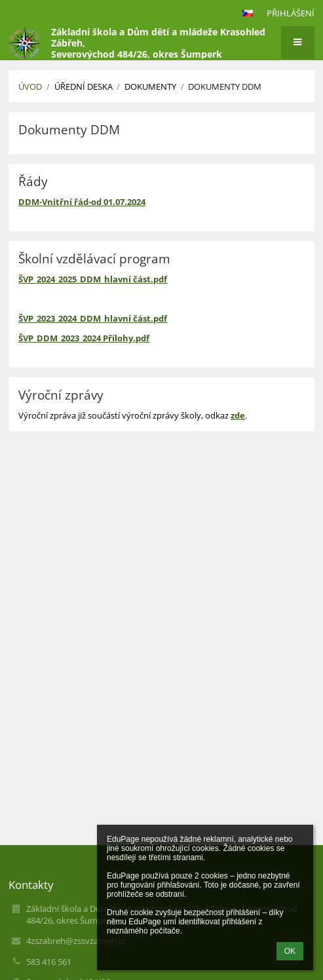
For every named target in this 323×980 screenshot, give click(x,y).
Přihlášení (291, 13)
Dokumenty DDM (225, 86)
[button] (248, 13)
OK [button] (290, 951)
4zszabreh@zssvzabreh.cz (76, 941)
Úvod (30, 86)
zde (238, 415)
